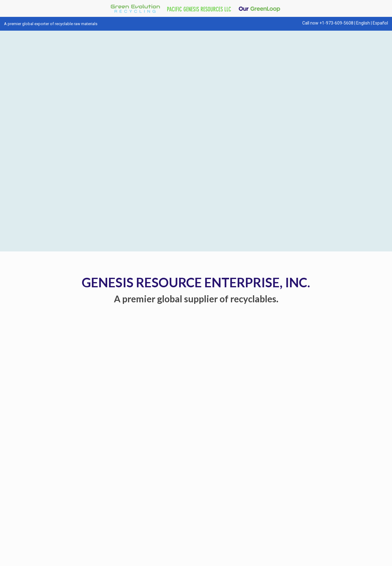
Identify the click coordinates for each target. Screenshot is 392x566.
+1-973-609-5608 (336, 23)
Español (380, 23)
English (363, 23)
